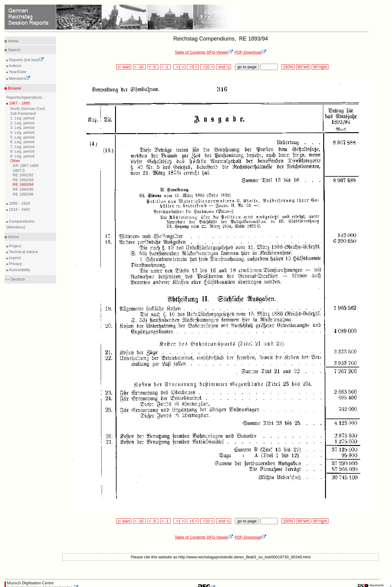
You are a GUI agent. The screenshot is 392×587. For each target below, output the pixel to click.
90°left (303, 67)
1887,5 (19, 170)
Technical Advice (23, 252)
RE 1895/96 (23, 194)
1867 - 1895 (19, 103)
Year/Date (17, 72)
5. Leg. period (23, 137)
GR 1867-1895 (26, 166)
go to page (247, 67)
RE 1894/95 (23, 189)
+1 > (179, 67)
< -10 (140, 67)
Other (15, 161)
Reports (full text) (26, 60)
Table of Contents (190, 52)
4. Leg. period (23, 132)
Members (19, 78)
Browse (14, 88)
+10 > (207, 67)
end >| (224, 67)
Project (15, 246)
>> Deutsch (15, 279)
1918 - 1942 (19, 209)
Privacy (15, 264)
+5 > (193, 67)
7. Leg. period (23, 147)
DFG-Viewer (220, 52)
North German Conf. (28, 109)
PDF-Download (251, 52)
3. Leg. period (23, 127)
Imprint (14, 258)
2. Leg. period (23, 123)
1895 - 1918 (19, 203)
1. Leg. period (23, 118)
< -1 (166, 67)
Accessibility (19, 270)
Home (12, 41)
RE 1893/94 (23, 184)
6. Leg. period (23, 142)
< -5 (153, 67)
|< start (124, 67)
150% (288, 67)
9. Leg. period (23, 156)
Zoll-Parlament (23, 113)
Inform (13, 237)
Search (14, 50)
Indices (15, 66)
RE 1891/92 (23, 175)
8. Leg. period (23, 151)
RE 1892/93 (23, 180)
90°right (320, 67)
